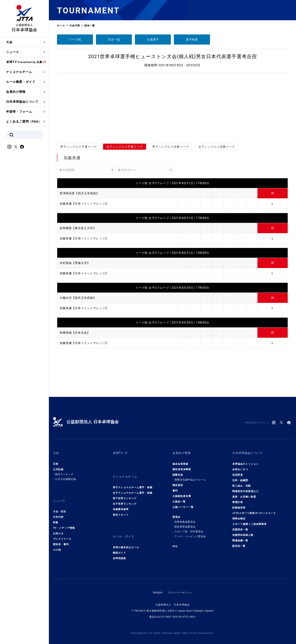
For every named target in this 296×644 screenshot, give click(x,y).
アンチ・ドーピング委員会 (190, 534)
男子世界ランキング (125, 494)
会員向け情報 (16, 92)
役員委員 (238, 472)
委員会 (176, 515)
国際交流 (178, 472)
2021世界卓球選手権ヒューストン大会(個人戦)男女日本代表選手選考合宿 (172, 57)
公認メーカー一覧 (183, 505)
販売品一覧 (239, 544)
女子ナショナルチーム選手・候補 (133, 488)
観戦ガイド (119, 546)
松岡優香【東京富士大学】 (79, 228)
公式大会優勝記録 (66, 477)
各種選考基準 (121, 505)
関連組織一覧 (240, 538)
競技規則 (178, 483)
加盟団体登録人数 (243, 533)
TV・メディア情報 (64, 523)
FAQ (175, 544)
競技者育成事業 (182, 467)
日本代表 (58, 512)
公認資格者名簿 (182, 494)
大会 (9, 42)
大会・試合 (60, 507)
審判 (175, 488)
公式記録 (58, 467)
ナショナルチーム (19, 72)
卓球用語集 (119, 551)
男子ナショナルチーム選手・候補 (133, 483)
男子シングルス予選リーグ (79, 147)
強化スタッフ (121, 510)
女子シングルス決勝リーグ (217, 147)
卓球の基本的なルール (126, 540)
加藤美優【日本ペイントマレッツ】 (86, 204)
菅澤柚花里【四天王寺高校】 (81, 193)
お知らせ (58, 529)
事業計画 (238, 500)
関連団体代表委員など (245, 489)
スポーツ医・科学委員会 (189, 529)
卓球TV (24, 62)
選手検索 (192, 40)
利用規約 (157, 585)
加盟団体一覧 (240, 527)
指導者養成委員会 (185, 519)
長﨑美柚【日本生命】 (76, 333)
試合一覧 (114, 40)
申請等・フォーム (19, 112)
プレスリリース (62, 534)
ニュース (13, 52)
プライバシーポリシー (180, 585)
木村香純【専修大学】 (76, 263)
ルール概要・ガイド (21, 82)
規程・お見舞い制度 (244, 494)
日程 (56, 461)
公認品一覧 (179, 499)
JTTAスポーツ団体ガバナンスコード (254, 511)
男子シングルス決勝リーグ (171, 147)
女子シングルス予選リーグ (125, 147)
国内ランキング (64, 472)
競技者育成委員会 (185, 524)
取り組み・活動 (242, 483)
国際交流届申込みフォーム (190, 477)
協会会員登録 (180, 461)
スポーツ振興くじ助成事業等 (249, 522)
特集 (56, 518)
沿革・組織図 (240, 478)
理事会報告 (239, 516)
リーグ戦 (75, 40)
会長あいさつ (240, 467)
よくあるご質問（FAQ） (24, 122)
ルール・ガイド (124, 531)
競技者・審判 (61, 540)
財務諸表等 (239, 505)
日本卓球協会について (22, 102)
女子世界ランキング (125, 499)
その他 (57, 545)
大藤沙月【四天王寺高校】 (79, 298)
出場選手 (153, 40)
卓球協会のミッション (245, 461)
